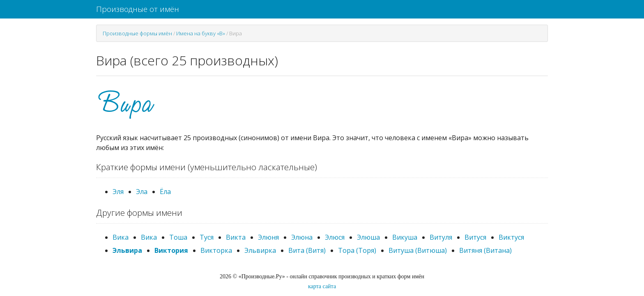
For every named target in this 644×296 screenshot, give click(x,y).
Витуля (441, 237)
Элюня (268, 237)
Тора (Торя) (357, 250)
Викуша (405, 237)
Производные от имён (138, 9)
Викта (236, 237)
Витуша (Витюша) (418, 250)
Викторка (216, 250)
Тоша (178, 237)
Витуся (475, 237)
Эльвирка (260, 250)
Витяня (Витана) (485, 250)
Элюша (368, 237)
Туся (207, 237)
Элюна (302, 237)
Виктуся (511, 237)
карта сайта (322, 286)
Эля (118, 192)
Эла (142, 192)
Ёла (165, 192)
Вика (121, 237)
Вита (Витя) (307, 250)
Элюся (335, 237)
